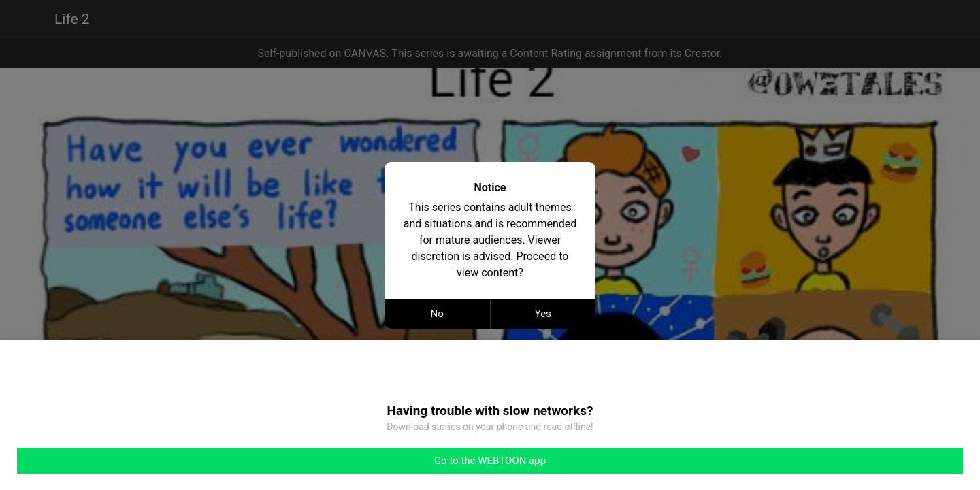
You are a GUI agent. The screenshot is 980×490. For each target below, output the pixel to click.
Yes (543, 314)
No (437, 314)
